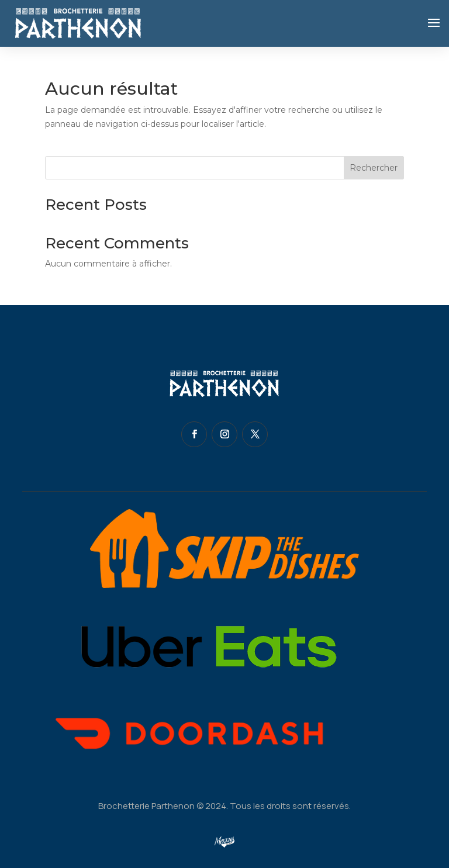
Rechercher (374, 168)
